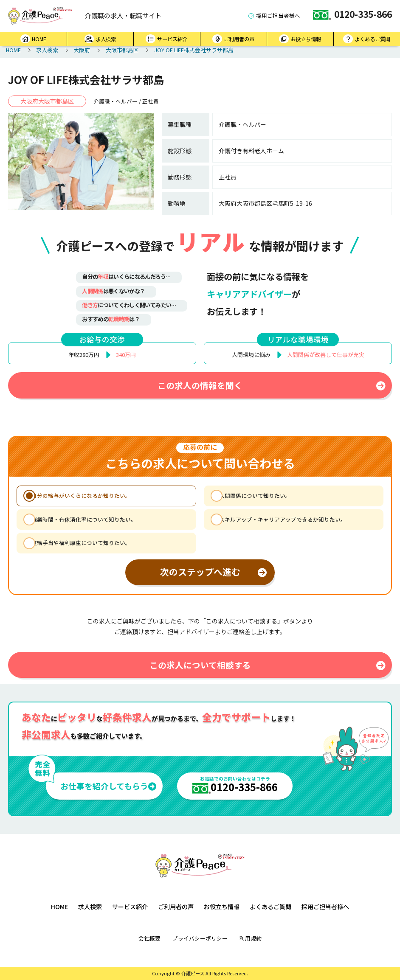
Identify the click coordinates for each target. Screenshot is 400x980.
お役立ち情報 (300, 39)
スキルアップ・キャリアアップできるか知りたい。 (283, 519)
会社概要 (149, 938)
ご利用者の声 (233, 39)
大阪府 (82, 50)
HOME (33, 39)
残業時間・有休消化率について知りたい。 (84, 519)
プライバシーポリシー (200, 938)
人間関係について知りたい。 (255, 496)
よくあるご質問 (367, 39)
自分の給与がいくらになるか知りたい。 (81, 496)
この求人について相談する (268, 665)
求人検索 (100, 39)
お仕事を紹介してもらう (108, 786)
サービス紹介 (167, 39)
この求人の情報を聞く (272, 385)
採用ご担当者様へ (274, 15)
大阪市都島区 (122, 50)
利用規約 (251, 938)
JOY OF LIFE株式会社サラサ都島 (194, 50)
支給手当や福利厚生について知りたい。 (81, 543)
